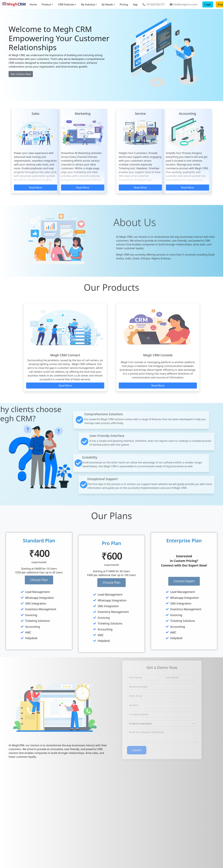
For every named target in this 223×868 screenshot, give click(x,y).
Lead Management (22, 592)
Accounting (17, 627)
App (135, 4)
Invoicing (16, 615)
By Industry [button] (88, 4)
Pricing (124, 4)
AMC (13, 632)
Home (33, 4)
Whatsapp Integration (24, 598)
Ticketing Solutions (22, 621)
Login (208, 4)
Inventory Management (25, 609)
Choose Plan (26, 580)
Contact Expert (197, 581)
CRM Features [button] (66, 4)
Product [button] (46, 4)
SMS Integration (21, 603)
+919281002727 (154, 4)
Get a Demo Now (21, 74)
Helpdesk (16, 638)
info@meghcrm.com (184, 4)
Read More (70, 188)
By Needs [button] (107, 4)
